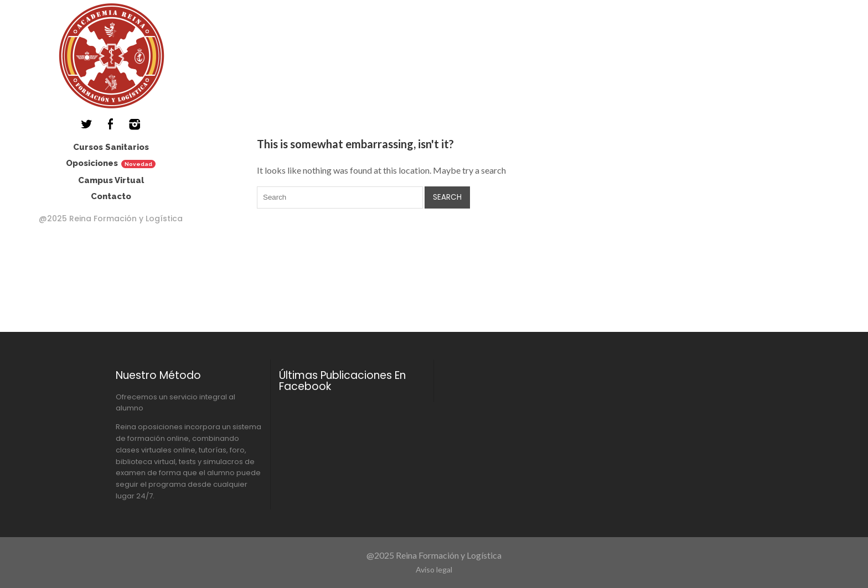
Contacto (111, 196)
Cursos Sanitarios (111, 147)
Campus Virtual (111, 180)
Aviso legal (434, 569)
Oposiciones (92, 163)
